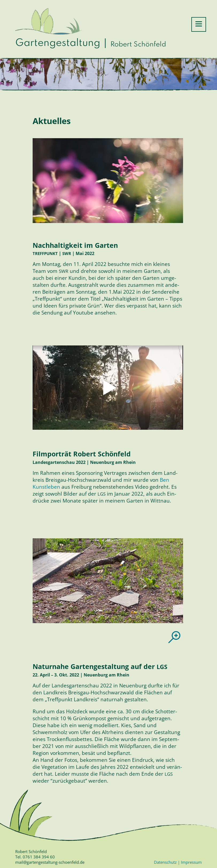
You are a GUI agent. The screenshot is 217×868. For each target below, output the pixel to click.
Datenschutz (166, 862)
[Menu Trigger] (199, 24)
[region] (108, 581)
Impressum (191, 862)
